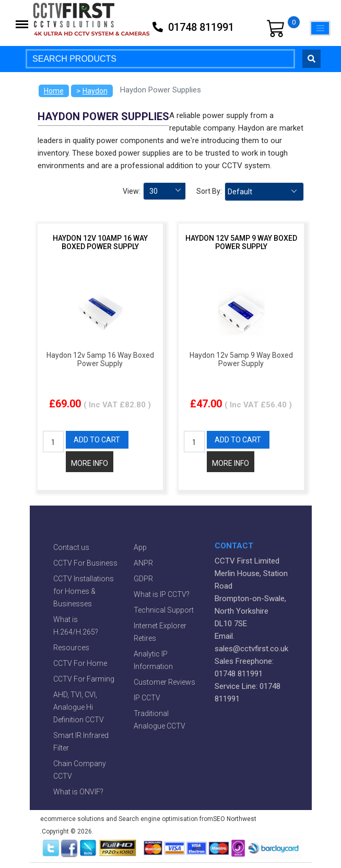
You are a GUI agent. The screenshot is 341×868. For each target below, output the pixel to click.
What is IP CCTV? (162, 594)
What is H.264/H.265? (76, 626)
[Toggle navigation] (320, 28)
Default (240, 192)
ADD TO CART (97, 440)
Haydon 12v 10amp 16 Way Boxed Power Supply (100, 242)
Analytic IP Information (153, 660)
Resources (71, 648)
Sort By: (209, 191)
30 (154, 191)
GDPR (143, 579)
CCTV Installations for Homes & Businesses (84, 591)
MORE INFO (90, 463)
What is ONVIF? (78, 792)
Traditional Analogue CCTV (160, 720)
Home (54, 91)
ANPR (143, 563)
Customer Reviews (164, 682)
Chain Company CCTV (80, 770)
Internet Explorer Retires (160, 632)
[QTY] (53, 442)
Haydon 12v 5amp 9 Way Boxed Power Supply (241, 242)
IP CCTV (147, 698)
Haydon (95, 91)
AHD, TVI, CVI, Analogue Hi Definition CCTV (79, 707)
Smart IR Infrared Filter (81, 742)
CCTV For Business (85, 563)
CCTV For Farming (84, 679)
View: (132, 191)
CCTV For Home (80, 663)
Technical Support (164, 610)
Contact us (71, 547)
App (140, 547)
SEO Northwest (235, 819)
